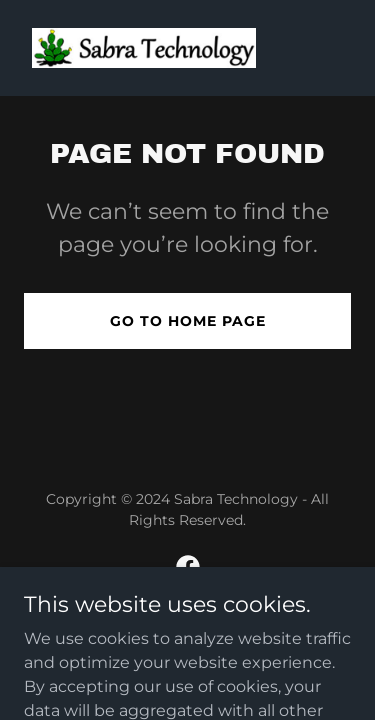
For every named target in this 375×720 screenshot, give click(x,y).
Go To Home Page (188, 321)
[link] (144, 48)
